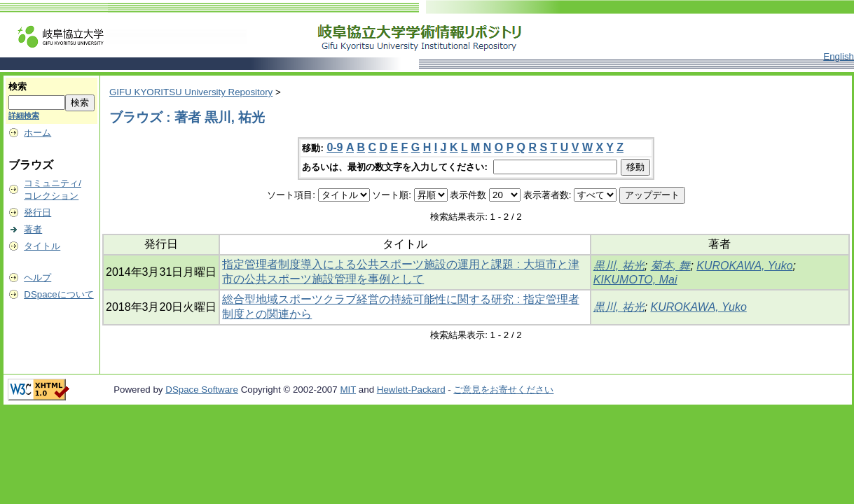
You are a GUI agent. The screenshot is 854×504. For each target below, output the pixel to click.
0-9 (335, 147)
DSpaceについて (58, 294)
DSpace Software (202, 390)
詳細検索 (24, 115)
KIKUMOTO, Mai (635, 280)
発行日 (37, 212)
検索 (18, 86)
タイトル (42, 246)
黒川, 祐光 (619, 266)
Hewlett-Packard (411, 390)
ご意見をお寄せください (503, 390)
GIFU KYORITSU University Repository (191, 92)
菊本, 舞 (671, 266)
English (839, 56)
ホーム (37, 133)
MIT (348, 390)
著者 (33, 229)
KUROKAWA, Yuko (744, 266)
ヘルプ (37, 278)
